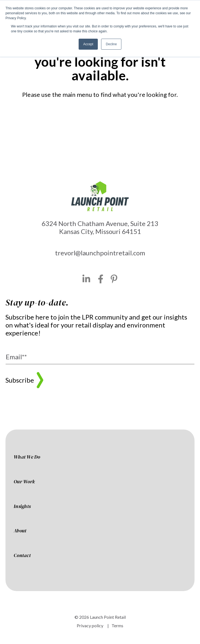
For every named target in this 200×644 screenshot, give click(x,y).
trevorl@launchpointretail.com (100, 253)
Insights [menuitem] (22, 507)
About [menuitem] (20, 531)
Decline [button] (111, 44)
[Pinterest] (114, 279)
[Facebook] (101, 279)
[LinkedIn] (86, 279)
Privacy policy (90, 625)
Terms (117, 625)
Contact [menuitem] (22, 556)
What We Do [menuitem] (27, 457)
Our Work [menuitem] (24, 482)
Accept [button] (88, 44)
